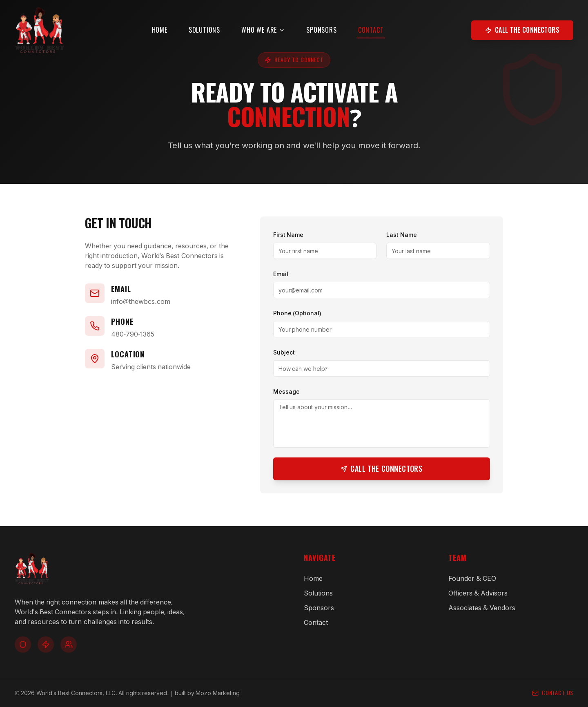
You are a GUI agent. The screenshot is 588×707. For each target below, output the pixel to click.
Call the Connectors (522, 36)
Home (165, 36)
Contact (377, 38)
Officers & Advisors (478, 593)
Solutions (210, 36)
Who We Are (269, 36)
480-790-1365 (133, 334)
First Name (288, 235)
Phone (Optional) (297, 313)
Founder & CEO (472, 578)
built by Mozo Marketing (207, 693)
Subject (284, 352)
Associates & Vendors (482, 608)
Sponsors (327, 36)
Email (281, 274)
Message (286, 391)
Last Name (402, 235)
